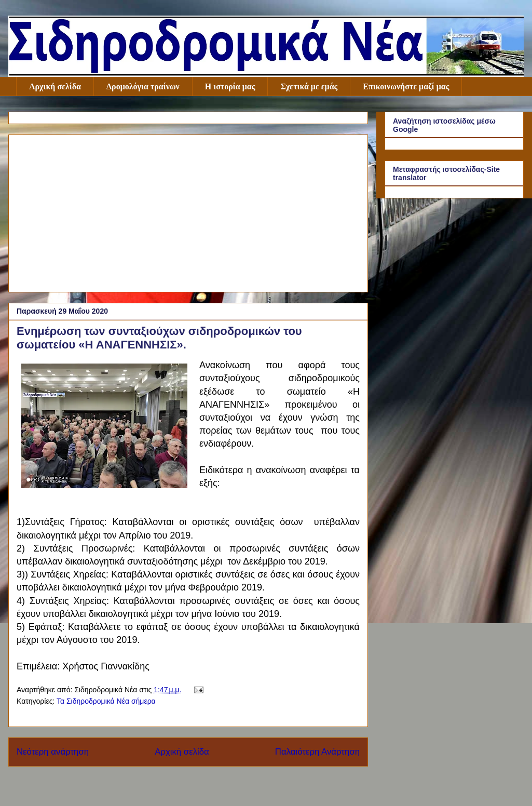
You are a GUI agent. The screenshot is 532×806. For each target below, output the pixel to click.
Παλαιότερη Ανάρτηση (317, 752)
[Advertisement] (188, 211)
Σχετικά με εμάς (309, 86)
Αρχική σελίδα (55, 86)
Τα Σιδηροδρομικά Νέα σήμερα (106, 701)
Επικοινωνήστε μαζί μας (406, 86)
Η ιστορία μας (230, 86)
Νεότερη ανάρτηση (53, 752)
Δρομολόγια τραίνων (143, 86)
